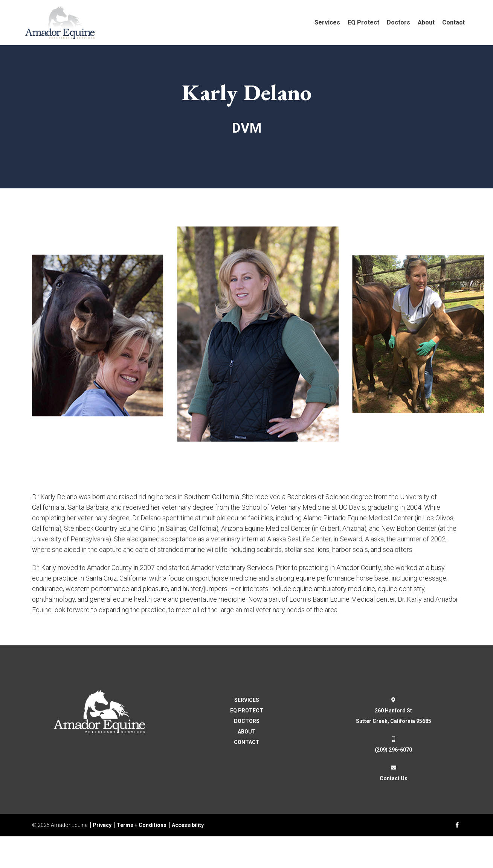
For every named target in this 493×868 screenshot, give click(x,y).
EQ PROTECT (247, 711)
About (426, 22)
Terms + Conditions (142, 825)
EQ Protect (363, 22)
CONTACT (247, 742)
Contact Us (394, 778)
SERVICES (247, 700)
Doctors (398, 22)
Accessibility (188, 825)
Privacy (102, 825)
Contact (453, 22)
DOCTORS (247, 721)
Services (327, 22)
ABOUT (247, 732)
